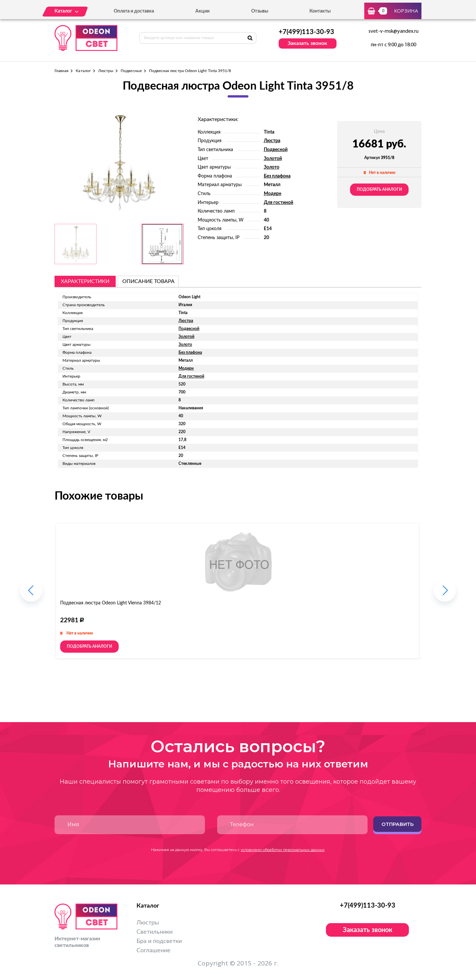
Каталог (83, 71)
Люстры (106, 71)
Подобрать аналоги (379, 189)
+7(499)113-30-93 (306, 32)
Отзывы (260, 11)
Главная (61, 71)
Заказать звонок (307, 43)
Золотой (273, 159)
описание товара (148, 281)
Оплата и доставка (134, 11)
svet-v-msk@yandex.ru (394, 31)
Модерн (273, 194)
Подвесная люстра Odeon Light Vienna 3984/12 (111, 603)
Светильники (155, 932)
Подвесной (276, 150)
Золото (272, 167)
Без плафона (277, 176)
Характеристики (85, 281)
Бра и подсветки (159, 941)
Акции (202, 11)
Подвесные (131, 71)
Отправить (397, 824)
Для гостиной (278, 203)
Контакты (320, 11)
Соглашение (154, 951)
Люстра (272, 141)
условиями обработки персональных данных (283, 850)
